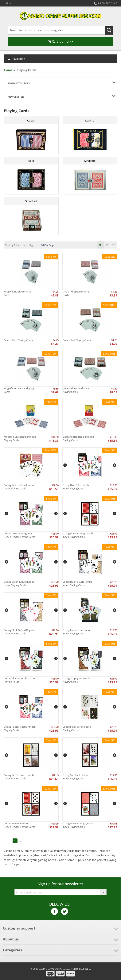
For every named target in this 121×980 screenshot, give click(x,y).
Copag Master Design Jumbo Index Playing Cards (78, 535)
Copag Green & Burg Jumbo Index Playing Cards (19, 583)
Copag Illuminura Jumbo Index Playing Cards (76, 632)
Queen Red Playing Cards (77, 340)
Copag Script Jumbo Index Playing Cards (77, 680)
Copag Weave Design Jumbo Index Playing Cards (78, 825)
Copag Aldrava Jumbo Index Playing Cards (20, 680)
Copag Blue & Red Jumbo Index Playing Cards (76, 487)
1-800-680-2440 (105, 3)
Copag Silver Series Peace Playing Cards (77, 728)
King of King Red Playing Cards (76, 293)
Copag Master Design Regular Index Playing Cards (20, 825)
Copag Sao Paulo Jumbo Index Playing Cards (76, 777)
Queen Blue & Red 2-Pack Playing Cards (77, 390)
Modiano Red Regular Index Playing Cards (78, 438)
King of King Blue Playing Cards (18, 293)
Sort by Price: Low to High (21, 245)
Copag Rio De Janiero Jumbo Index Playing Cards (20, 777)
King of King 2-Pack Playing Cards (19, 390)
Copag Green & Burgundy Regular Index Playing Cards (20, 535)
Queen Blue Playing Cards (18, 340)
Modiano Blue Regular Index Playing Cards (20, 438)
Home (8, 70)
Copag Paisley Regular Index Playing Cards (20, 728)
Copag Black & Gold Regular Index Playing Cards (19, 632)
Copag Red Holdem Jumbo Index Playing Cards (19, 487)
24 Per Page (49, 245)
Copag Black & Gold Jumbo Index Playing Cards (77, 583)
